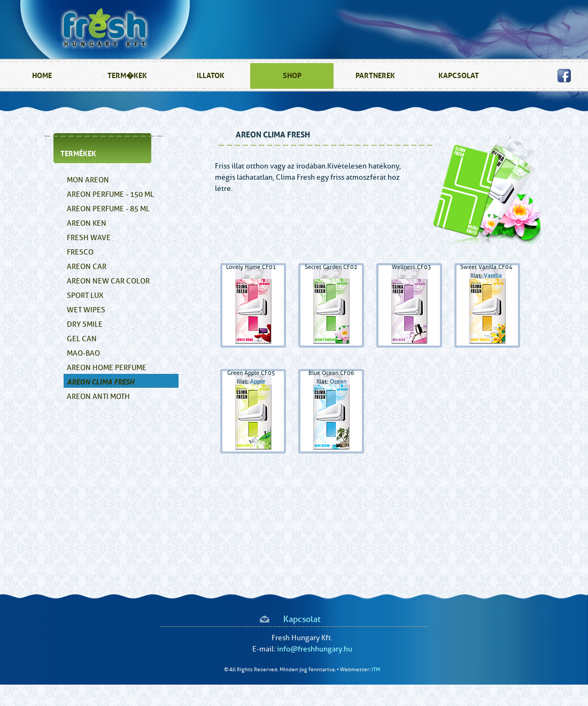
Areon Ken (87, 223)
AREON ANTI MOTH (98, 397)
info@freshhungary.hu (315, 649)
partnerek (375, 76)
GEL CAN (82, 339)
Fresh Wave (89, 238)
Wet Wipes (86, 310)
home (42, 76)
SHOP (292, 76)
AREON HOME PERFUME (107, 368)
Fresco (80, 252)
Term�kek (127, 76)
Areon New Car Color (108, 281)
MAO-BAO (83, 353)
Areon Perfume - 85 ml (108, 209)
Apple (258, 382)
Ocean (338, 382)
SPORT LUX (85, 296)
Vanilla (493, 276)
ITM (376, 670)
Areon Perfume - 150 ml (110, 194)
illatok (211, 76)
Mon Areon (88, 180)
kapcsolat (459, 76)
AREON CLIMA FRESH (100, 382)
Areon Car (87, 267)
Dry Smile (85, 324)
